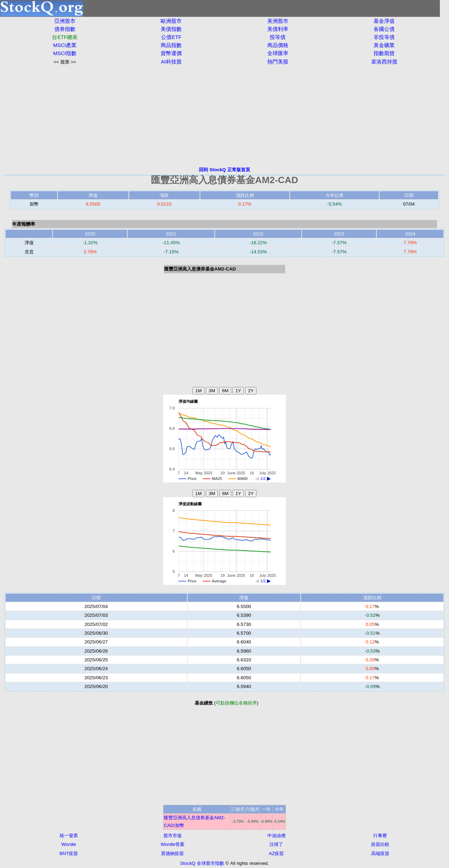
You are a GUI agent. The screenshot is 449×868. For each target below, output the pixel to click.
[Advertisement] (224, 116)
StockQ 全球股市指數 (202, 863)
